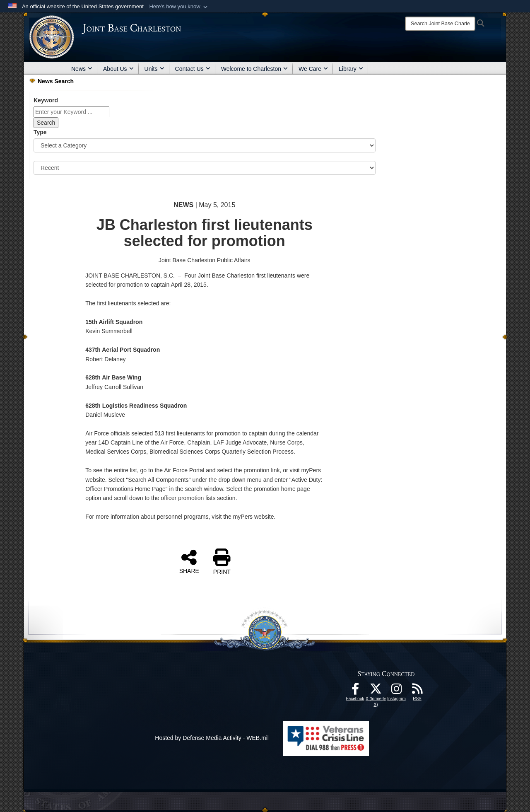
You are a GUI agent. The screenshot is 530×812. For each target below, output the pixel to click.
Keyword (46, 100)
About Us (118, 69)
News (82, 69)
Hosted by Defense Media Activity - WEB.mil (212, 738)
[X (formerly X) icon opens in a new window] (376, 691)
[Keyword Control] (71, 112)
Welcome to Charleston (254, 69)
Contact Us (193, 69)
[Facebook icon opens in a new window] (355, 691)
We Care (313, 69)
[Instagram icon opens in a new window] (397, 691)
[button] (179, 7)
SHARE (189, 561)
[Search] (440, 24)
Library (351, 69)
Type (40, 132)
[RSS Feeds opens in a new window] (417, 691)
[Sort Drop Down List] (205, 168)
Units (154, 69)
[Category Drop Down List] (205, 145)
